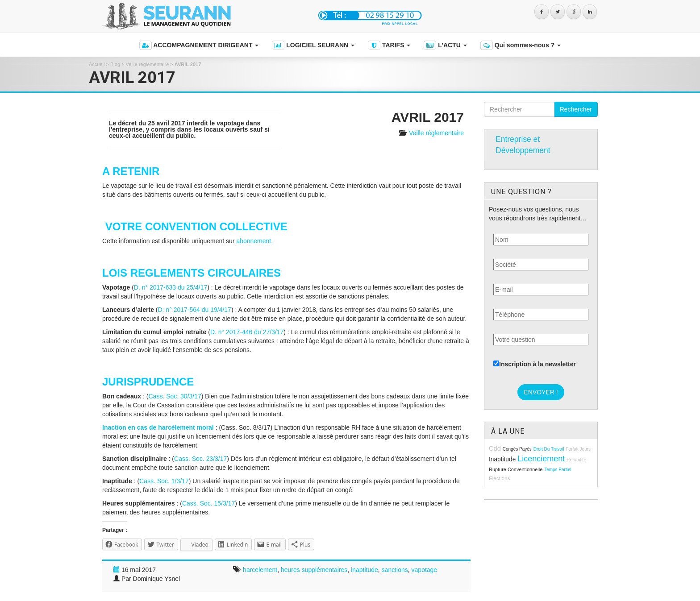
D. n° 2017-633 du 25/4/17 (171, 287)
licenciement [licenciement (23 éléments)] (541, 459)
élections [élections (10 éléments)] (499, 478)
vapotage (425, 570)
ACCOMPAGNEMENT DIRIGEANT (199, 45)
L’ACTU (445, 45)
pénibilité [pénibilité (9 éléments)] (576, 460)
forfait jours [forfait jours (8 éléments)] (578, 449)
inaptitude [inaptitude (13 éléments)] (502, 459)
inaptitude (365, 570)
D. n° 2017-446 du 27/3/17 (247, 332)
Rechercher (576, 109)
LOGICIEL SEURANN (313, 45)
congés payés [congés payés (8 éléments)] (517, 449)
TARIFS (389, 45)
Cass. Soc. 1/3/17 (164, 481)
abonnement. (254, 241)
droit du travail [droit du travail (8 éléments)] (549, 449)
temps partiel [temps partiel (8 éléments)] (558, 470)
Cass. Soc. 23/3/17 (200, 459)
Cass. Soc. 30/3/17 (175, 396)
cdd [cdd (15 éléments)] (495, 448)
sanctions (395, 570)
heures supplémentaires (314, 570)
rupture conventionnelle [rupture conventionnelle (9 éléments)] (516, 469)
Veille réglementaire (148, 64)
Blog (115, 64)
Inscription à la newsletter (535, 364)
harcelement (260, 570)
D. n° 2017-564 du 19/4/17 (195, 310)
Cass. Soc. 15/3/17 (208, 503)
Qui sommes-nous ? (521, 45)
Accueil (97, 64)
